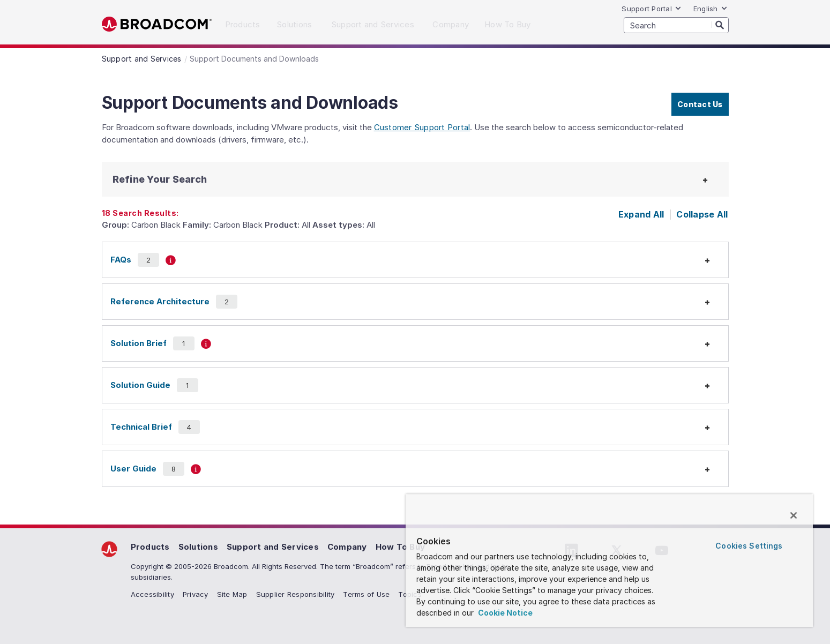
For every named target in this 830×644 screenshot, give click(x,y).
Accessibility (152, 594)
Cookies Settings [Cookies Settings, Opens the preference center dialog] (749, 546)
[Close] (794, 515)
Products (150, 547)
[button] (182, 179)
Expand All (641, 214)
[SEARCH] (676, 25)
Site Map (232, 594)
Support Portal (652, 9)
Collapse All (702, 214)
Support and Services (273, 547)
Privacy (196, 594)
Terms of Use (366, 594)
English (711, 9)
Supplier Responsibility (296, 594)
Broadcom (157, 24)
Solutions (198, 547)
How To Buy (401, 547)
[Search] (720, 25)
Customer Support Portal (422, 127)
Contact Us (700, 104)
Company (347, 547)
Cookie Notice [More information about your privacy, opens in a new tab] (504, 613)
